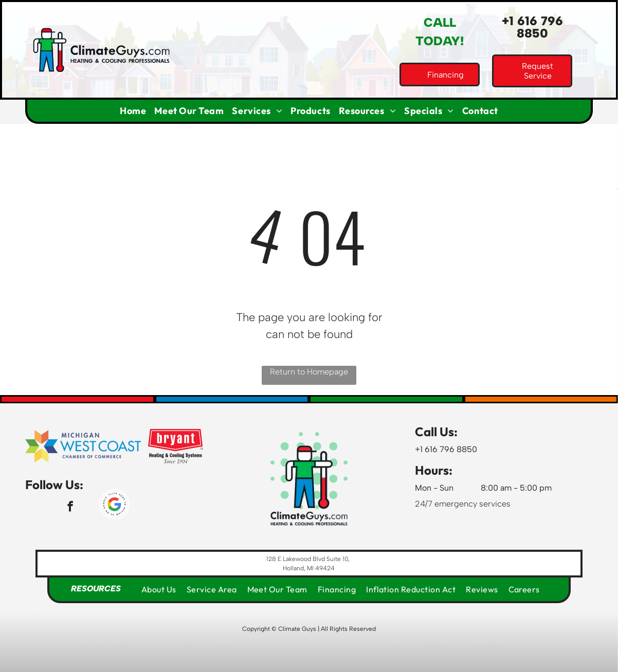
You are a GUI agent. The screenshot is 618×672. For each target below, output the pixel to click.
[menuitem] (133, 111)
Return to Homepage (309, 372)
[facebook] (70, 508)
